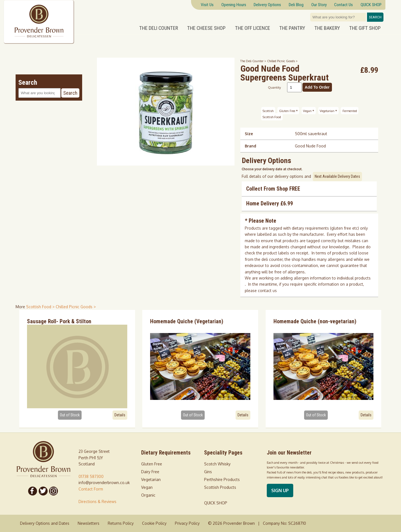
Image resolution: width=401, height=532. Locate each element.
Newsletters (89, 523)
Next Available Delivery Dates (337, 176)
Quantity (274, 87)
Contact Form (91, 489)
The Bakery (327, 28)
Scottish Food (272, 117)
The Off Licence (253, 28)
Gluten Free (288, 110)
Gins (208, 472)
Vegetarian (328, 110)
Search (375, 17)
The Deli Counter (159, 28)
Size (249, 134)
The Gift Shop (365, 28)
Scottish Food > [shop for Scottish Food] (41, 307)
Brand (250, 146)
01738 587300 (91, 476)
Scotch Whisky (217, 464)
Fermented (350, 110)
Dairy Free (150, 472)
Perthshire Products (222, 479)
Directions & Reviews (97, 501)
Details (120, 415)
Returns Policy (121, 523)
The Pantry (292, 28)
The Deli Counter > (254, 61)
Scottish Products (220, 487)
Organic (148, 495)
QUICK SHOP (216, 503)
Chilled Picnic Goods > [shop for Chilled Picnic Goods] (76, 307)
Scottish (268, 110)
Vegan (309, 110)
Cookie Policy (154, 523)
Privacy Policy (187, 523)
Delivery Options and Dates (45, 523)
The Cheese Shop (206, 28)
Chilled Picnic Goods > (282, 61)
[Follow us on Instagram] (54, 491)
